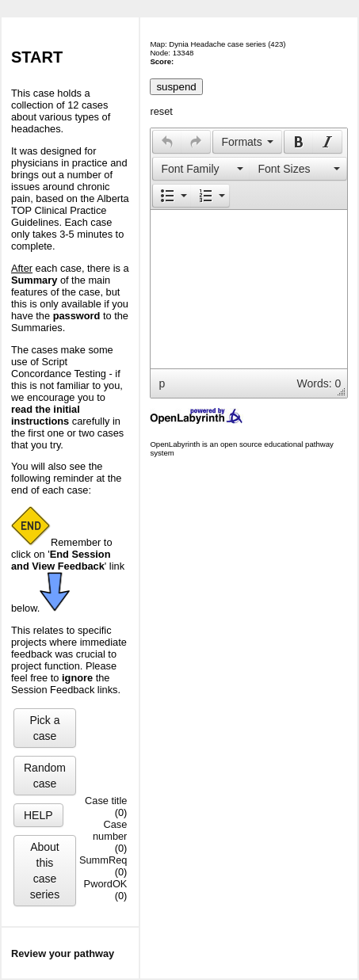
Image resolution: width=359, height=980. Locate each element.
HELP (38, 815)
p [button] (162, 383)
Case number (110, 830)
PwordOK (106, 884)
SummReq (103, 860)
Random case (45, 776)
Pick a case (44, 728)
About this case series (45, 871)
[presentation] (167, 142)
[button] (167, 142)
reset (161, 111)
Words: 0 (319, 383)
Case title (106, 801)
